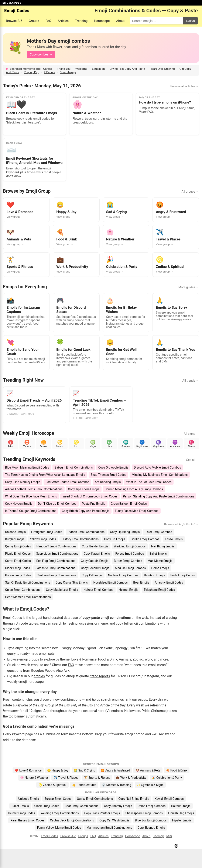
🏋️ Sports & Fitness (97, 778)
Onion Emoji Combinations (23, 590)
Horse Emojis (160, 568)
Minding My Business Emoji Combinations (160, 475)
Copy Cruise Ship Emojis (72, 582)
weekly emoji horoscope (25, 682)
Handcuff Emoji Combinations (56, 546)
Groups (34, 21)
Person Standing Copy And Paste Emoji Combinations (159, 496)
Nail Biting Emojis (163, 546)
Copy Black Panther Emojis (102, 813)
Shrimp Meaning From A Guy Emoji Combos (134, 489)
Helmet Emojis (129, 590)
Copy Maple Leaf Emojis (62, 590)
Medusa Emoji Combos (130, 568)
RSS (169, 836)
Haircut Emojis (181, 806)
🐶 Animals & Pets (148, 770)
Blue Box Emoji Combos (151, 820)
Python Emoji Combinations (86, 532)
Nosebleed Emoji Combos (110, 582)
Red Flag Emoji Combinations (56, 561)
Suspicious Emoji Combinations (57, 554)
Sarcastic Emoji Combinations (55, 568)
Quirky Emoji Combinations (95, 799)
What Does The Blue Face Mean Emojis (31, 496)
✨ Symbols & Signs (150, 785)
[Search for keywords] (156, 21)
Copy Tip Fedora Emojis (84, 489)
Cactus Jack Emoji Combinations (72, 820)
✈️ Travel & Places (66, 778)
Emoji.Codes (50, 836)
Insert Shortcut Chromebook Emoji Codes (90, 496)
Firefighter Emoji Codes (47, 532)
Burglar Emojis (15, 539)
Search (190, 21)
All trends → (191, 381)
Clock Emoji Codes (18, 568)
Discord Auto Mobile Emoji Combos (157, 467)
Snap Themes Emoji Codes (109, 475)
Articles (63, 21)
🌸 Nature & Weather (34, 778)
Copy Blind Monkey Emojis (23, 482)
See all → (193, 460)
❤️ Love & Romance (28, 770)
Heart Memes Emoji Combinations (28, 597)
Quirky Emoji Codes (18, 546)
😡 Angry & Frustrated (115, 770)
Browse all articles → (185, 86)
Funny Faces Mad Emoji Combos (137, 511)
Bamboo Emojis (155, 575)
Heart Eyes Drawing (162, 69)
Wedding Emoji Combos (130, 546)
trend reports (100, 676)
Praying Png (31, 72)
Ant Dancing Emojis (108, 482)
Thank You (64, 69)
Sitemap (158, 836)
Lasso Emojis (174, 539)
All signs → (191, 434)
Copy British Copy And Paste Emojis (86, 511)
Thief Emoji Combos (159, 532)
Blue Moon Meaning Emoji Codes (27, 467)
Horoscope (102, 21)
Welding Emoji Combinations (60, 813)
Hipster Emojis (182, 820)
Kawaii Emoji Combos (169, 799)
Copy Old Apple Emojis (113, 467)
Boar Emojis (141, 582)
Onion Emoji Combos (152, 806)
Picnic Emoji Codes (18, 554)
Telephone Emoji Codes (159, 590)
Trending (81, 21)
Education (98, 69)
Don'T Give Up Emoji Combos (57, 504)
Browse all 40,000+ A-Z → (182, 524)
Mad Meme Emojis (160, 561)
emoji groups (29, 659)
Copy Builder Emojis (95, 546)
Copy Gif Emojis (115, 539)
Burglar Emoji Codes (58, 799)
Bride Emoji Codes (182, 575)
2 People (50, 72)
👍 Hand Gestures (84, 785)
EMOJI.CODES (12, 3)
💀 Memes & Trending (117, 785)
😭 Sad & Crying (84, 770)
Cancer (48, 69)
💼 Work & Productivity (131, 778)
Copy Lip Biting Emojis (125, 532)
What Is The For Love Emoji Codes (149, 482)
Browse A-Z (14, 21)
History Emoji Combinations (80, 539)
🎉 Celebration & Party (167, 778)
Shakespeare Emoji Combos (144, 813)
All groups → (190, 192)
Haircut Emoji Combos (98, 590)
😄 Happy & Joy (58, 770)
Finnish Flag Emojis (181, 813)
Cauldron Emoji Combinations (57, 575)
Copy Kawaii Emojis (97, 554)
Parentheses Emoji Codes (27, 820)
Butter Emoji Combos (128, 561)
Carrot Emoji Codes (18, 561)
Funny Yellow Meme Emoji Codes (59, 828)
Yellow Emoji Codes (43, 539)
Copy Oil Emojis (92, 575)
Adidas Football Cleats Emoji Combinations (34, 489)
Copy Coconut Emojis (95, 568)
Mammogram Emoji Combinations (109, 828)
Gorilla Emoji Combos (145, 539)
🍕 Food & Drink (177, 770)
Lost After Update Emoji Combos (67, 482)
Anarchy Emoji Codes (169, 582)
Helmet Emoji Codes (22, 813)
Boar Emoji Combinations (82, 806)
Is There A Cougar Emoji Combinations (31, 511)
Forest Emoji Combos (130, 554)
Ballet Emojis (158, 554)
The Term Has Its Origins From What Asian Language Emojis (45, 475)
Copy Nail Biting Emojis (134, 799)
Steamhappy (68, 72)
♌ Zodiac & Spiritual (52, 785)
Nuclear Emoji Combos (123, 575)
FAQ (48, 21)
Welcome (81, 69)
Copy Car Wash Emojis (114, 820)
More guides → (189, 287)
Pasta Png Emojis (94, 504)
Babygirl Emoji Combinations (74, 467)
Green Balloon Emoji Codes (129, 504)
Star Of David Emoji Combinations (28, 582)
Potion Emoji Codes (18, 575)
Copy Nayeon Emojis (19, 504)
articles (39, 676)
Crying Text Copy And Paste (127, 69)
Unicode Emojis (15, 532)
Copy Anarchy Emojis (118, 806)
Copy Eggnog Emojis (151, 828)
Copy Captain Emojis (95, 561)
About (120, 21)
